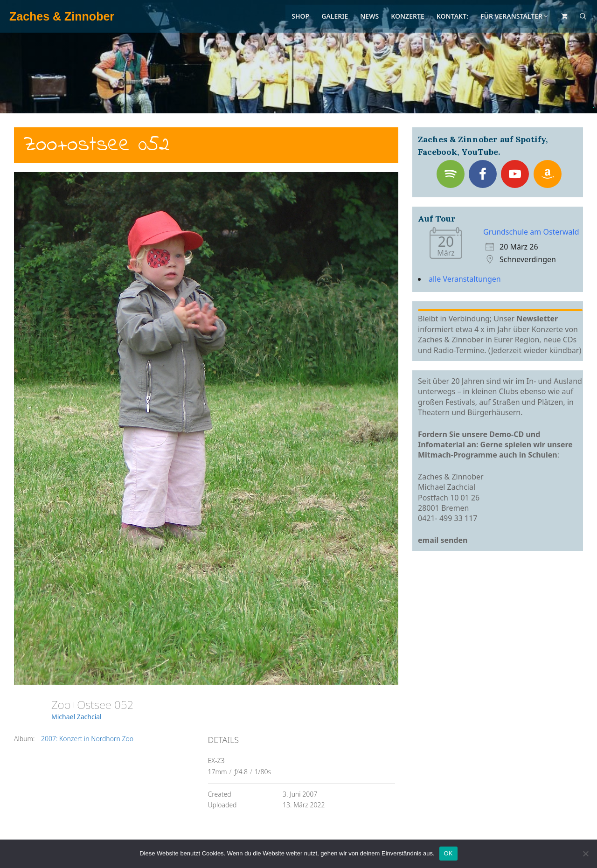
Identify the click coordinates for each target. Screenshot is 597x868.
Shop (300, 16)
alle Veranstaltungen (465, 279)
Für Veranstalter (515, 16)
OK (448, 853)
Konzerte (408, 16)
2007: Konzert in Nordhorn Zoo (87, 739)
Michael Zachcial (76, 717)
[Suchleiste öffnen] (583, 16)
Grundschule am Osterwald (531, 232)
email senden (443, 540)
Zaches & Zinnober (62, 16)
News (369, 16)
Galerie (335, 16)
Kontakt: (452, 16)
